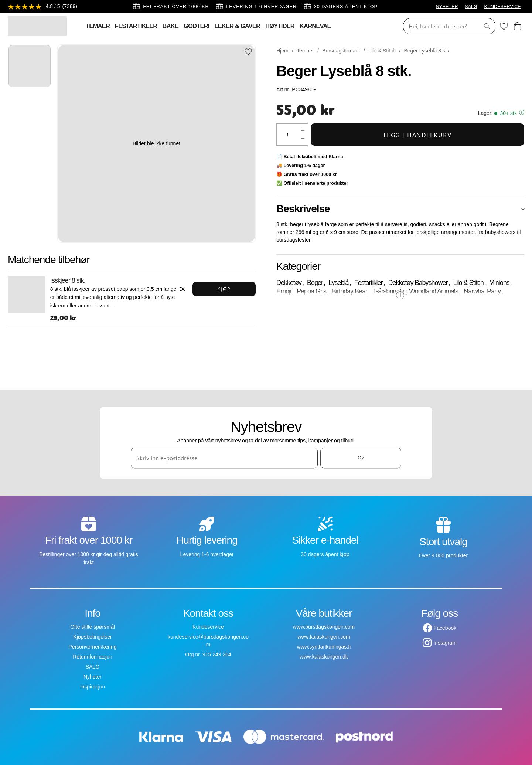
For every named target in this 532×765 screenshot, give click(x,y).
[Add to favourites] (248, 52)
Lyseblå (338, 283)
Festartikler (368, 283)
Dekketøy (289, 283)
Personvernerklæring (93, 647)
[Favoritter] (504, 26)
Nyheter (93, 677)
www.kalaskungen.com (324, 637)
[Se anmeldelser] (43, 7)
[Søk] (439, 26)
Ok (361, 458)
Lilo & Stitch (382, 51)
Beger (315, 283)
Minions (499, 283)
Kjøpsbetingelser (92, 637)
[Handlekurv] (517, 26)
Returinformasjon (93, 657)
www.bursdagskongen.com (324, 627)
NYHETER (447, 7)
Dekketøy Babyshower (418, 283)
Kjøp (224, 289)
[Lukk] (523, 209)
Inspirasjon (93, 687)
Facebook (445, 628)
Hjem (282, 51)
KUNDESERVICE (503, 7)
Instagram (445, 643)
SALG (471, 7)
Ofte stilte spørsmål (93, 627)
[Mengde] (288, 135)
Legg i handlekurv (418, 135)
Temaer (305, 51)
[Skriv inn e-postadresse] (224, 458)
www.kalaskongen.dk (324, 657)
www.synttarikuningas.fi (324, 647)
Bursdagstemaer (341, 51)
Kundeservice (208, 627)
